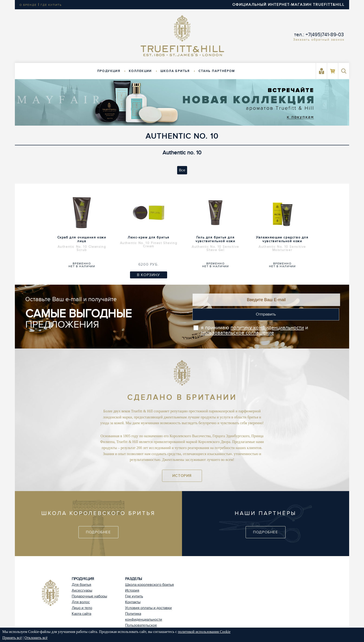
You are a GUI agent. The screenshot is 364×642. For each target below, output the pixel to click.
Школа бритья (175, 71)
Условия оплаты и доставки (148, 608)
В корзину (148, 275)
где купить (51, 5)
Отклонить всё (36, 638)
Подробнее (98, 532)
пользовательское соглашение (237, 333)
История (182, 476)
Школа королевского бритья (149, 585)
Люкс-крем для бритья (149, 242)
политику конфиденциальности (267, 328)
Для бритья (81, 585)
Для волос (81, 602)
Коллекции (140, 71)
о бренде (28, 5)
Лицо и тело (82, 608)
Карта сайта (81, 614)
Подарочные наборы (89, 596)
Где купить (134, 596)
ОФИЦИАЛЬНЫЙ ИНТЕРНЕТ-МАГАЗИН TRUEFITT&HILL (288, 5)
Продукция (109, 71)
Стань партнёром (217, 71)
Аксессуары (82, 590)
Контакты (133, 602)
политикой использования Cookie (204, 632)
